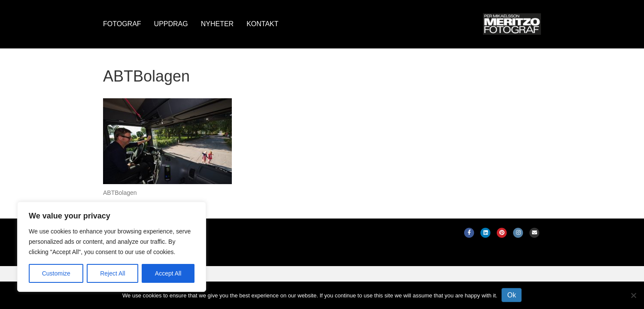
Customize (56, 273)
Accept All (168, 273)
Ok (511, 295)
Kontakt (262, 24)
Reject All (112, 273)
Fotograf (122, 24)
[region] (112, 247)
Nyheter (217, 24)
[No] (633, 295)
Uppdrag (171, 24)
